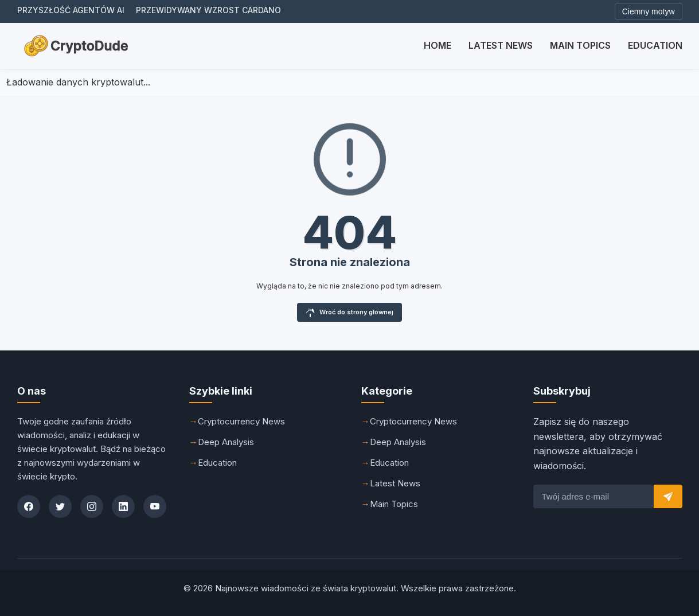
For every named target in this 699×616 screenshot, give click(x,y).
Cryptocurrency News (241, 421)
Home (438, 45)
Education (655, 45)
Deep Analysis (226, 442)
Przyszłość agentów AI (71, 10)
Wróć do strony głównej (349, 313)
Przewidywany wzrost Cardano (208, 10)
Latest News (501, 45)
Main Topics (580, 45)
